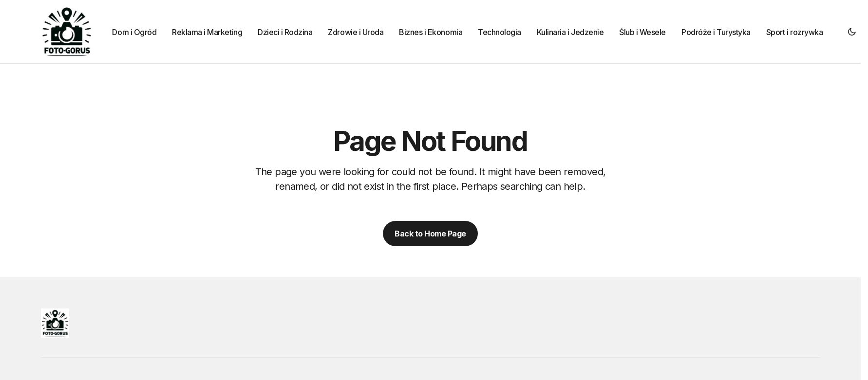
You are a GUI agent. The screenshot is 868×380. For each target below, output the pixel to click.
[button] (852, 32)
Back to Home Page (430, 234)
